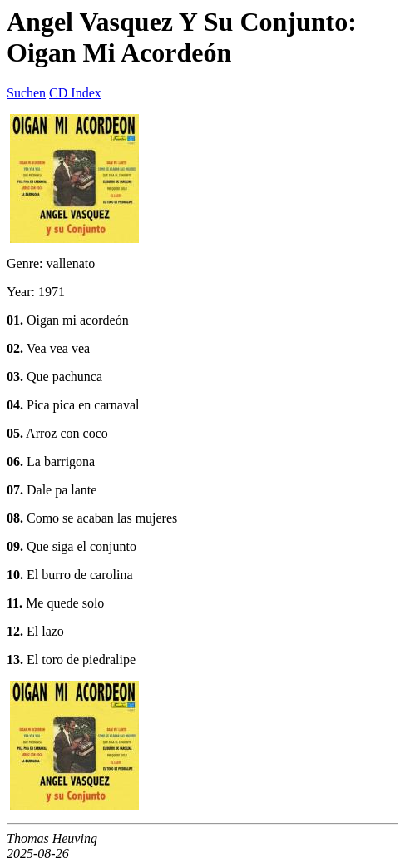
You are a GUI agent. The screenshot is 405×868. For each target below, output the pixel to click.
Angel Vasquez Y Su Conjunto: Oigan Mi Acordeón (182, 37)
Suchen (26, 93)
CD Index (75, 93)
